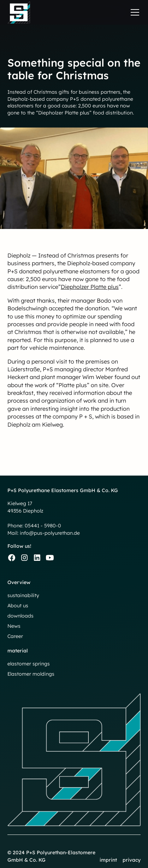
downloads (20, 616)
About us (18, 606)
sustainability (23, 595)
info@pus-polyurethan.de (50, 533)
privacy (132, 860)
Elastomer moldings (31, 674)
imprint (108, 860)
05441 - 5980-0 (43, 526)
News (14, 626)
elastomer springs (29, 664)
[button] (134, 12)
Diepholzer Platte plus (90, 287)
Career (15, 636)
